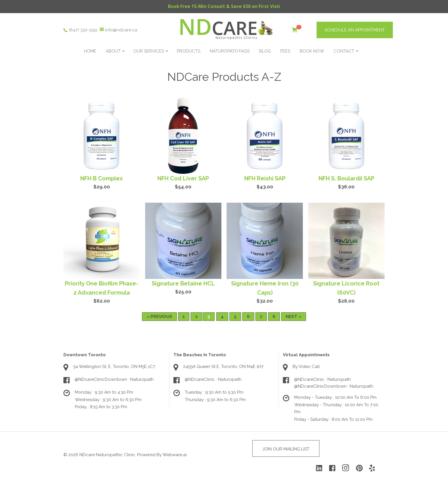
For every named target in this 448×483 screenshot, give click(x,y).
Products (189, 51)
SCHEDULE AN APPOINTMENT (355, 30)
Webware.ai (175, 455)
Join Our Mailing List (286, 449)
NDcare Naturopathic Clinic (107, 455)
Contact (344, 51)
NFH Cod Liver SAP (183, 179)
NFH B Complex (102, 179)
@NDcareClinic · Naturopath (213, 380)
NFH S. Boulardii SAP (346, 179)
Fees (285, 51)
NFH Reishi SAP (265, 179)
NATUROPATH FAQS (230, 51)
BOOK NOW (312, 51)
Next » (294, 317)
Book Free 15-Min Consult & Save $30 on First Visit (224, 7)
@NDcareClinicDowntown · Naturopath (114, 380)
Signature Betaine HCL (183, 284)
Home (90, 51)
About (113, 51)
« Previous (159, 317)
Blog (265, 51)
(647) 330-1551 (83, 30)
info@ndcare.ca (121, 30)
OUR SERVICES (149, 51)
